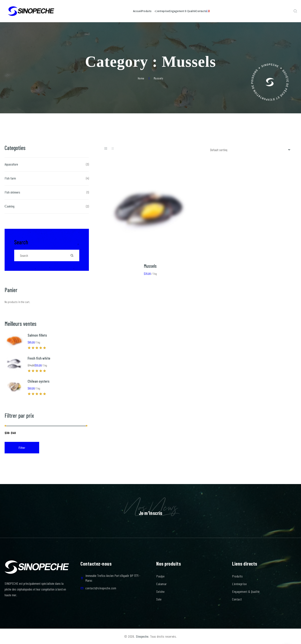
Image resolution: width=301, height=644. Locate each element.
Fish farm (10, 178)
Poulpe (160, 576)
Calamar (162, 584)
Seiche (160, 591)
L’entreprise (159, 11)
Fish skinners (12, 192)
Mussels (150, 266)
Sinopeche (142, 636)
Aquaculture (11, 164)
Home (141, 78)
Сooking (10, 206)
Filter (22, 448)
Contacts (211, 11)
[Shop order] (250, 150)
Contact (237, 599)
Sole (159, 599)
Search (21, 242)
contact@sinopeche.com (101, 588)
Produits (137, 11)
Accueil (121, 11)
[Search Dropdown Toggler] (295, 11)
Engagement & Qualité (186, 11)
